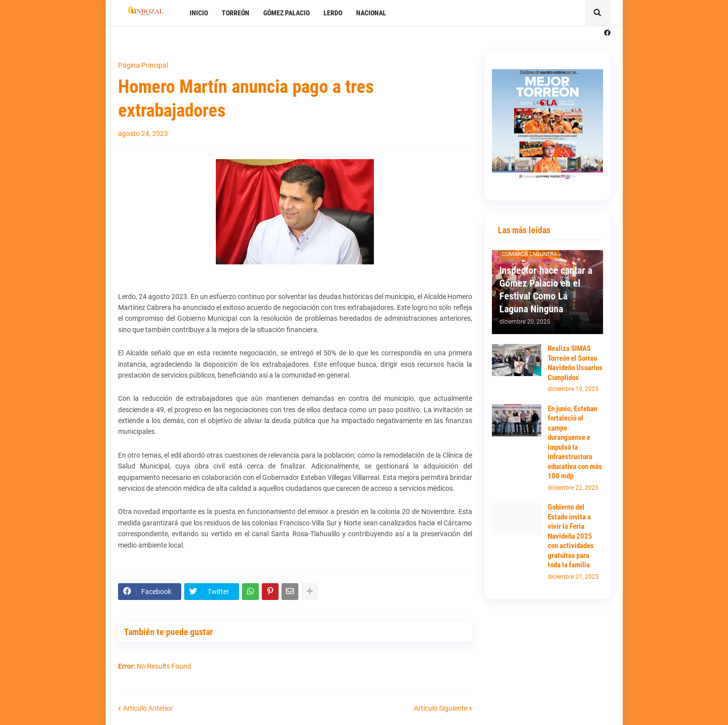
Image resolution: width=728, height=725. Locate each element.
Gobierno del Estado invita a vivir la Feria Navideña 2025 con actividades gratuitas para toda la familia (571, 536)
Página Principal (143, 65)
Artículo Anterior (148, 708)
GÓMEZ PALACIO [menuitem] (286, 13)
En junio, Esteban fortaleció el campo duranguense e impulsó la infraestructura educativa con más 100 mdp (575, 443)
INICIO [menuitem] (199, 13)
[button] (598, 13)
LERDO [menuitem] (333, 13)
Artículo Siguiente (441, 708)
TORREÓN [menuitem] (236, 13)
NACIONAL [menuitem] (371, 13)
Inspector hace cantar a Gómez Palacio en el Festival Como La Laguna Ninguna (546, 290)
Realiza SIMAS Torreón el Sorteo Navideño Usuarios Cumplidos (575, 363)
